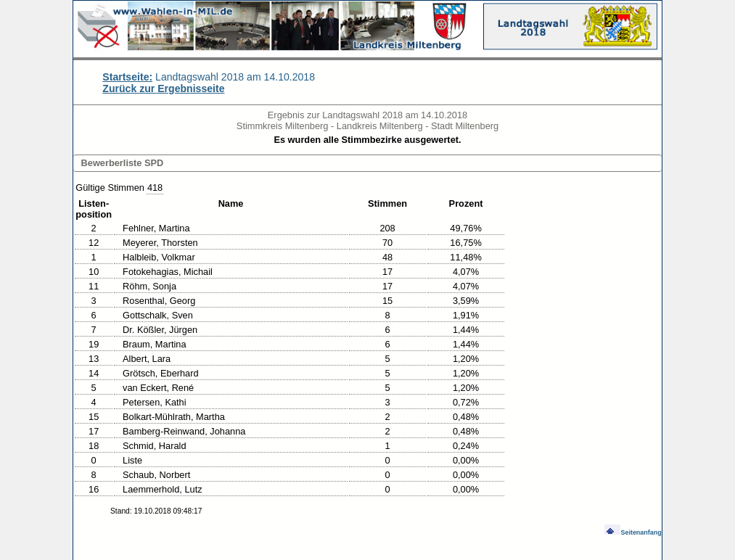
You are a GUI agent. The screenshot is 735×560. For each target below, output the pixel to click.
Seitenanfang (633, 532)
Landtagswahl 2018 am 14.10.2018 (209, 77)
